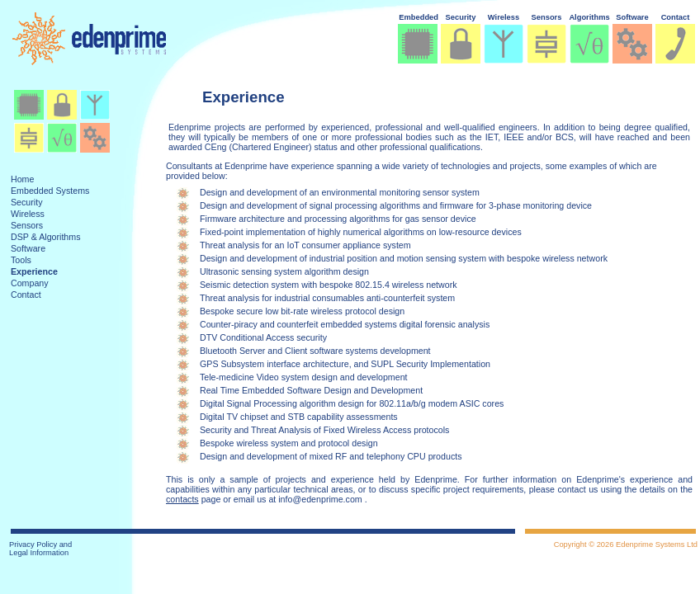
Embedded (419, 17)
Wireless (504, 17)
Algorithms (589, 17)
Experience (34, 271)
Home (22, 179)
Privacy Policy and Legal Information (40, 549)
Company (30, 283)
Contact (676, 17)
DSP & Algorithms (46, 237)
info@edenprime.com (320, 499)
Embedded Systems (50, 191)
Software (632, 17)
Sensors (547, 17)
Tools (21, 260)
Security (461, 17)
